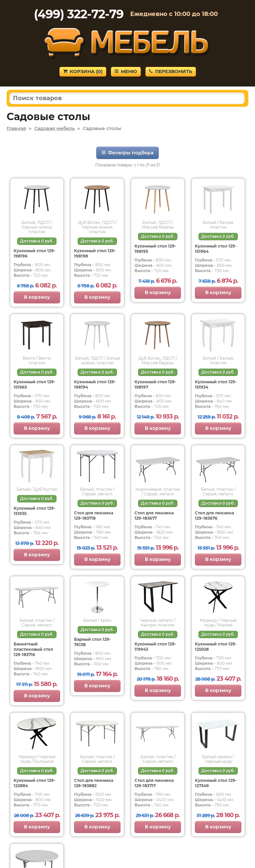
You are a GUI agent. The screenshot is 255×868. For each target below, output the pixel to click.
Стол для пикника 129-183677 (154, 516)
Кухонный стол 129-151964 (216, 249)
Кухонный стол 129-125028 (216, 647)
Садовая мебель (54, 128)
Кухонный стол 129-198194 (95, 384)
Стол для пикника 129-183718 (94, 516)
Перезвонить (171, 72)
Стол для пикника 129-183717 (154, 783)
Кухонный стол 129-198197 (155, 384)
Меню (126, 72)
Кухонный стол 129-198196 (35, 253)
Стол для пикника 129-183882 (94, 783)
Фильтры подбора (127, 153)
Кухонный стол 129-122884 (35, 783)
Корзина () (83, 72)
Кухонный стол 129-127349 (216, 783)
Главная (16, 128)
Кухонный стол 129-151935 (35, 511)
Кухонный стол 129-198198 (95, 253)
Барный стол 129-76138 (92, 642)
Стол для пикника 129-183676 (214, 516)
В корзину (37, 297)
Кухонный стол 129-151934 (216, 384)
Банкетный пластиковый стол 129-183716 (33, 649)
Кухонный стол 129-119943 (155, 647)
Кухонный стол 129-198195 (155, 249)
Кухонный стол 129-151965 (35, 384)
